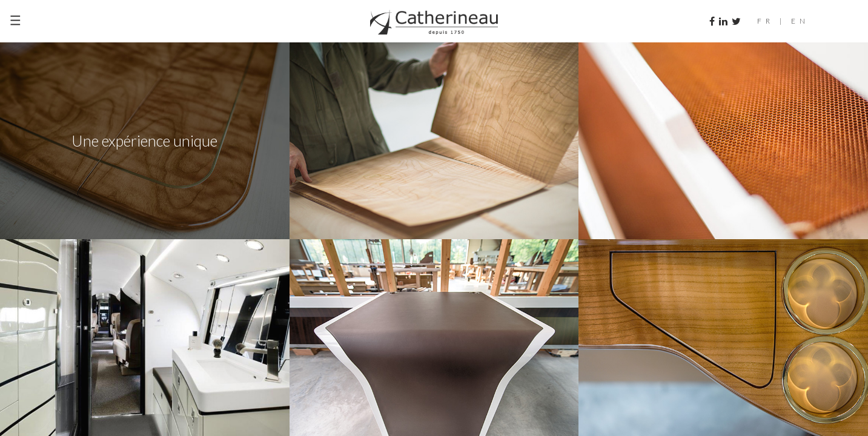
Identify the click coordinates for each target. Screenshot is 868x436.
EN (800, 21)
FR (766, 21)
